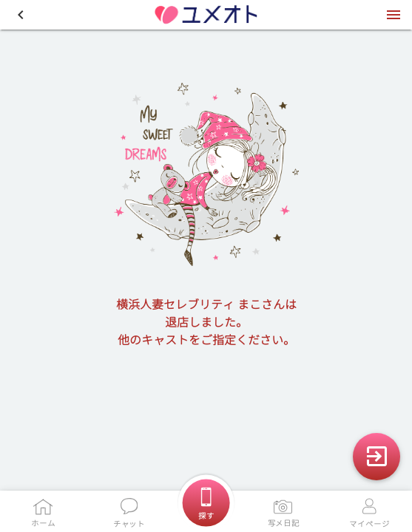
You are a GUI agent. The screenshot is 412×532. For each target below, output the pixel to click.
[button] (21, 15)
